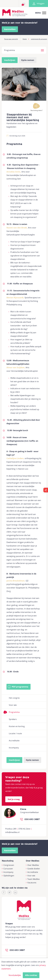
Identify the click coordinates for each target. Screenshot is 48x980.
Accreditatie (14, 741)
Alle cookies (31, 975)
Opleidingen (8, 876)
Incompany (14, 748)
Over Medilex (32, 865)
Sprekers (13, 719)
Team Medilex (33, 879)
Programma (14, 712)
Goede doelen (33, 869)
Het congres (14, 698)
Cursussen (7, 869)
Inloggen (38, 3)
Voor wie (13, 705)
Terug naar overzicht (11, 39)
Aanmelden (10, 29)
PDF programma (20, 687)
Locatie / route (15, 733)
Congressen (8, 865)
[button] (42, 50)
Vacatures (31, 883)
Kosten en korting (17, 726)
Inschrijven (10, 60)
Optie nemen (28, 60)
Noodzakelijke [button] (15, 975)
